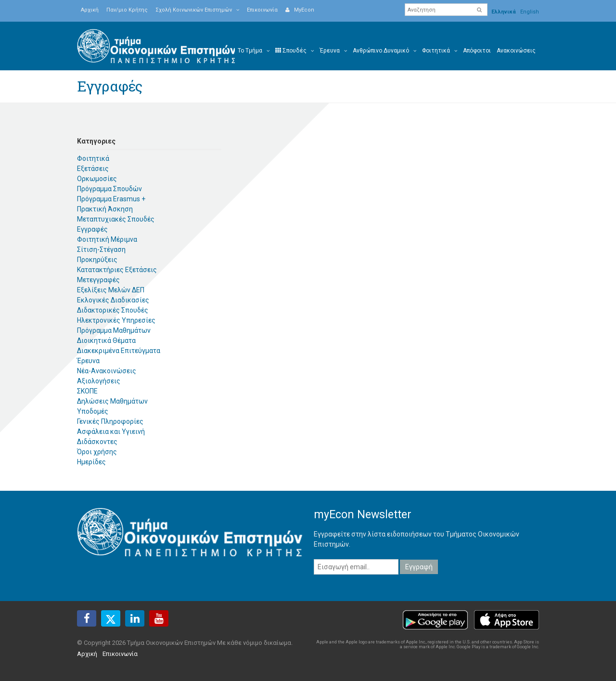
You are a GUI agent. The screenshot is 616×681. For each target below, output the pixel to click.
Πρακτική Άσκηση (105, 209)
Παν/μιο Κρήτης (127, 10)
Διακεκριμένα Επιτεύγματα (119, 351)
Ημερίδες (91, 462)
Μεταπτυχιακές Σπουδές (116, 219)
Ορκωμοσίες (97, 179)
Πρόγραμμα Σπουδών (109, 189)
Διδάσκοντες (97, 442)
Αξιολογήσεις (99, 381)
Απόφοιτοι (477, 51)
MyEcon (300, 10)
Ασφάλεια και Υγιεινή (111, 432)
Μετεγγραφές (98, 280)
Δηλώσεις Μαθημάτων (112, 401)
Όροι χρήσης (97, 452)
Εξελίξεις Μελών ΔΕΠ (111, 290)
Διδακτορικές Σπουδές (113, 310)
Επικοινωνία (262, 10)
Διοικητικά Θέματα (106, 340)
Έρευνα (88, 361)
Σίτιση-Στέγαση (101, 249)
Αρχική (90, 10)
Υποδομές (93, 411)
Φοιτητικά (93, 158)
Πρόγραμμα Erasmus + (111, 199)
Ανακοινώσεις (516, 51)
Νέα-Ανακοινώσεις (107, 371)
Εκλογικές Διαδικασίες (113, 300)
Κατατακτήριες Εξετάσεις (117, 270)
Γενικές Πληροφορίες (110, 421)
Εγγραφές (92, 229)
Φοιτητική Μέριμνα (107, 239)
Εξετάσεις (93, 169)
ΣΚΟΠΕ (87, 391)
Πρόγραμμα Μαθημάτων (114, 330)
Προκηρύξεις (97, 260)
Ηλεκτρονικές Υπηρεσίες (116, 320)
